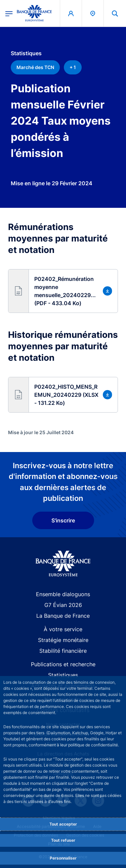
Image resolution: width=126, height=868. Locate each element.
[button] (63, 291)
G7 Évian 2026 (63, 605)
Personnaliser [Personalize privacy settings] (63, 858)
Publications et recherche (63, 664)
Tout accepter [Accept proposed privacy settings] (63, 824)
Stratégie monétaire (63, 640)
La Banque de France (63, 616)
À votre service (63, 629)
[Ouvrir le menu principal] (9, 13)
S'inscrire (63, 520)
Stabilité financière (63, 651)
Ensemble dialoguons (63, 594)
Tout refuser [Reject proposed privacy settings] (63, 840)
